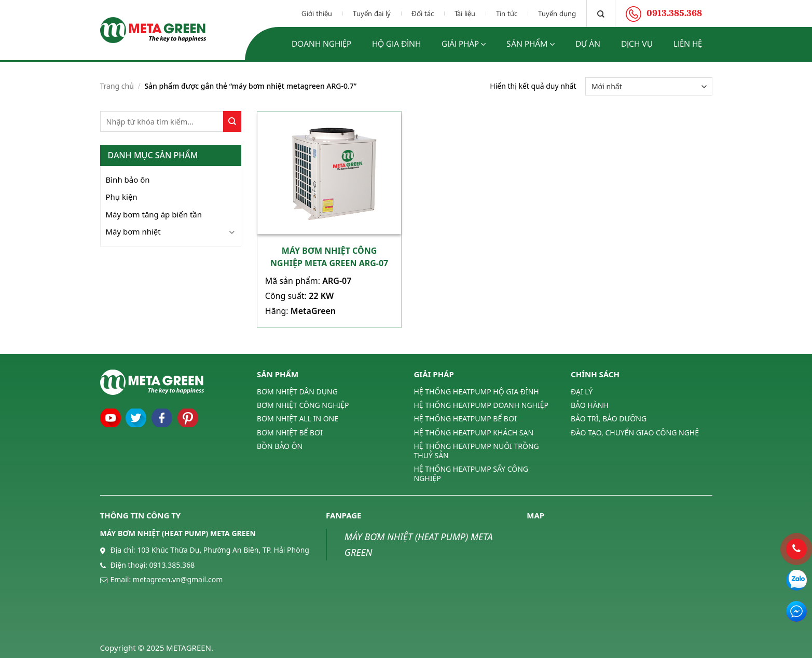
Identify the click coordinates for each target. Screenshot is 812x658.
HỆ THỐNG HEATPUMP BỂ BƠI (465, 419)
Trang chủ (117, 86)
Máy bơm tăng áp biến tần (154, 214)
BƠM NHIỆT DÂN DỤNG (297, 392)
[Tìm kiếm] (601, 13)
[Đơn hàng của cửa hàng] (649, 86)
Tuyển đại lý (372, 13)
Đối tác (423, 13)
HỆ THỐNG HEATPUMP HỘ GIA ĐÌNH (477, 392)
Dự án (588, 43)
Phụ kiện (122, 197)
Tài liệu (465, 13)
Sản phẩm (530, 44)
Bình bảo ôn (128, 180)
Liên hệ (688, 43)
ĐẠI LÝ (582, 392)
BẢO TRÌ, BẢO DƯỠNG (609, 419)
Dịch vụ (637, 43)
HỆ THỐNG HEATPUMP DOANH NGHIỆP (481, 405)
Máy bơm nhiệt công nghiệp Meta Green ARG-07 (329, 257)
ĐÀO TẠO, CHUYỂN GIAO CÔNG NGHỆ (635, 433)
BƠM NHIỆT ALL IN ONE (298, 419)
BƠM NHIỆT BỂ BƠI (290, 433)
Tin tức (507, 13)
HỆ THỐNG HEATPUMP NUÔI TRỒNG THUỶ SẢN (477, 451)
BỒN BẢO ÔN (280, 446)
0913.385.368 (172, 565)
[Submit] (232, 121)
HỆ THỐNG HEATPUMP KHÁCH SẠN (474, 433)
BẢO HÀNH (590, 405)
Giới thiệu (317, 13)
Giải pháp (464, 44)
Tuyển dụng (557, 13)
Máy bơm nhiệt (133, 231)
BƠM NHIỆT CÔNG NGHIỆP (303, 405)
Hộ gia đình (396, 43)
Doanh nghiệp (321, 43)
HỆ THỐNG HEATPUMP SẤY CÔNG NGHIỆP (471, 474)
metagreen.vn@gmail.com (178, 579)
